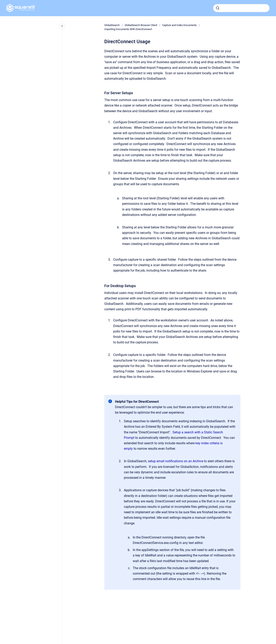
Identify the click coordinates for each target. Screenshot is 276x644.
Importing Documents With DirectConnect (128, 29)
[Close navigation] (62, 26)
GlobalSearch (112, 25)
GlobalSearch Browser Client (141, 25)
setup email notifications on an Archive (176, 461)
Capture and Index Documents (179, 25)
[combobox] (241, 8)
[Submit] (218, 8)
